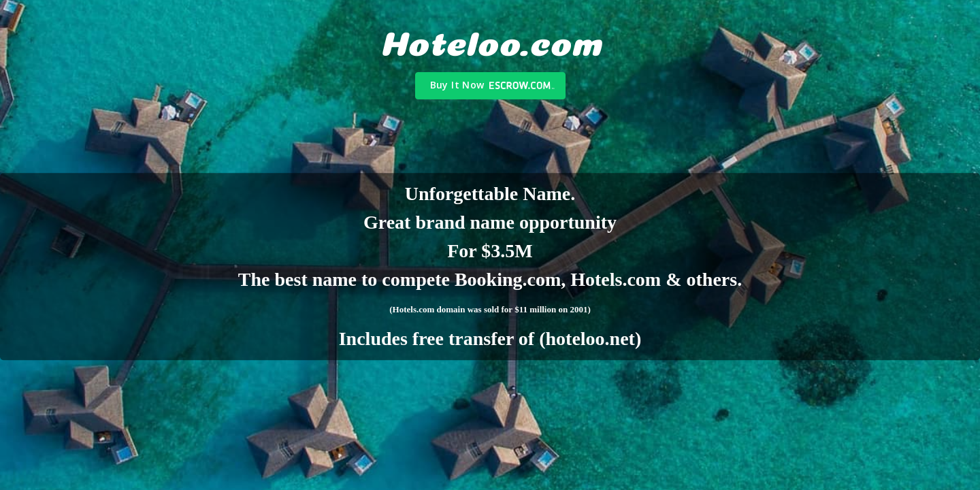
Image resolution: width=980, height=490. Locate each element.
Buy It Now (457, 85)
